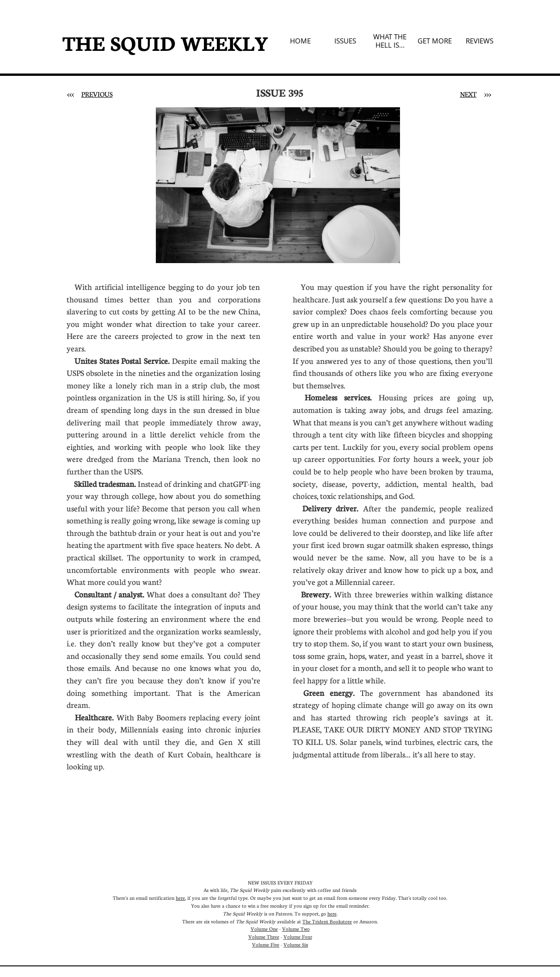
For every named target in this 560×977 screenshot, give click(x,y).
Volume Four (298, 937)
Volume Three (264, 937)
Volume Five (266, 944)
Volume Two (296, 929)
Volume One (264, 929)
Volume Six (296, 944)
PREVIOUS (97, 94)
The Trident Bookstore (327, 921)
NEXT (468, 94)
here (180, 898)
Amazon (368, 921)
